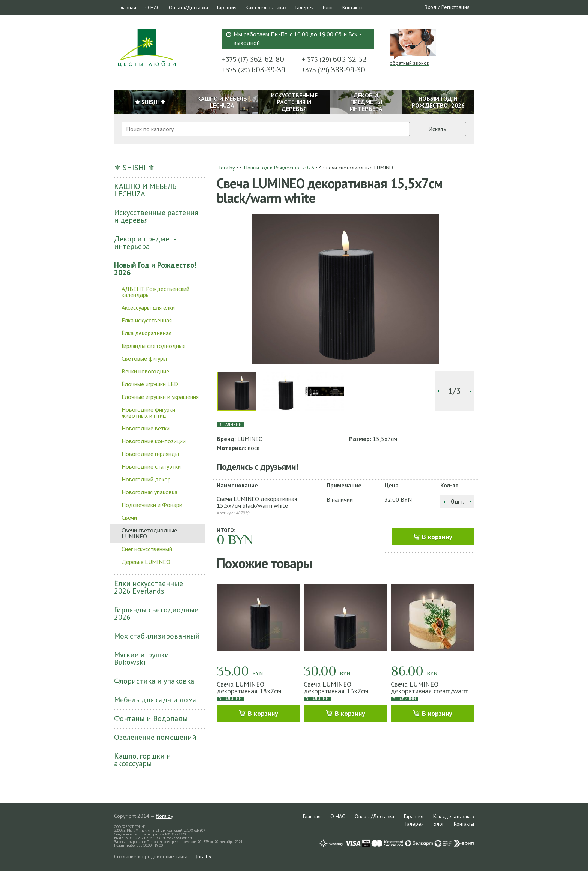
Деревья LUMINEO (146, 562)
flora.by (165, 816)
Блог (328, 7)
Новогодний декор (146, 479)
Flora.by (226, 168)
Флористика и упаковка (154, 681)
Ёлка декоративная (146, 333)
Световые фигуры (144, 358)
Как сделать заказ (266, 7)
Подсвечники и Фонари (152, 505)
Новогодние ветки (145, 428)
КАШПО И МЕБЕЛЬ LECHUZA (145, 190)
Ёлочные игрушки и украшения (160, 397)
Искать (437, 129)
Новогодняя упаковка (149, 492)
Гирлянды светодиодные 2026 (156, 613)
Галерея (305, 7)
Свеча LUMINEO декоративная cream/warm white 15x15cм (430, 691)
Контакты (352, 7)
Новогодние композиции (154, 441)
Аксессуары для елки (148, 307)
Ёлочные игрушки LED (150, 384)
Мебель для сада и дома (155, 700)
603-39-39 (254, 70)
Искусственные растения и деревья (156, 216)
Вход (430, 7)
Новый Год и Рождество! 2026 (155, 269)
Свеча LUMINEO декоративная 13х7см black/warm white (336, 691)
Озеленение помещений (155, 737)
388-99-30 (333, 70)
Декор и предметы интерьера (146, 243)
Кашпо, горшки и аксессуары (142, 760)
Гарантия (227, 7)
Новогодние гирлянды (150, 454)
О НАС (152, 7)
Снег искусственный (147, 549)
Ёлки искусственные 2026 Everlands (148, 587)
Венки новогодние (145, 371)
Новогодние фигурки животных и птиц (148, 412)
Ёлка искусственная (147, 320)
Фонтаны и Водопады (151, 718)
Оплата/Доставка (188, 7)
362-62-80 (253, 59)
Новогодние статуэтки (151, 466)
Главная (127, 7)
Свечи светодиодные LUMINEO (149, 533)
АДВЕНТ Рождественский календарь (155, 292)
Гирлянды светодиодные (154, 346)
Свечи (129, 517)
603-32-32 (334, 59)
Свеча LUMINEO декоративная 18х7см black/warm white (249, 691)
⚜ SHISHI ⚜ (134, 168)
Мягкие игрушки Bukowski (142, 658)
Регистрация (455, 7)
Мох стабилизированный (157, 636)
